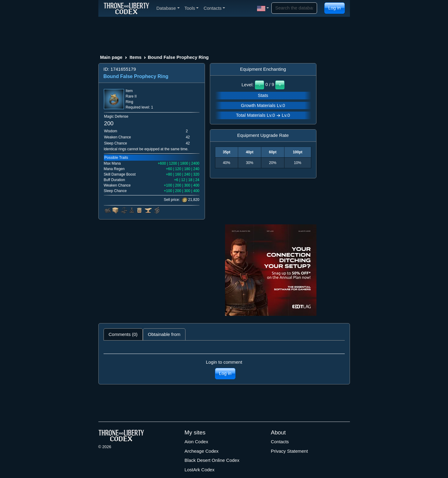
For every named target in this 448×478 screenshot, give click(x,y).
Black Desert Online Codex (212, 460)
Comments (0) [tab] (123, 334)
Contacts (280, 442)
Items (135, 57)
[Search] (294, 8)
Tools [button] (192, 8)
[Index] (126, 8)
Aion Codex (196, 442)
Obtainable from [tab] (164, 334)
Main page (111, 57)
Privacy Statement (289, 451)
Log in (335, 8)
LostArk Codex (199, 470)
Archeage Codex (202, 451)
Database (168, 8)
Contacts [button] (214, 8)
